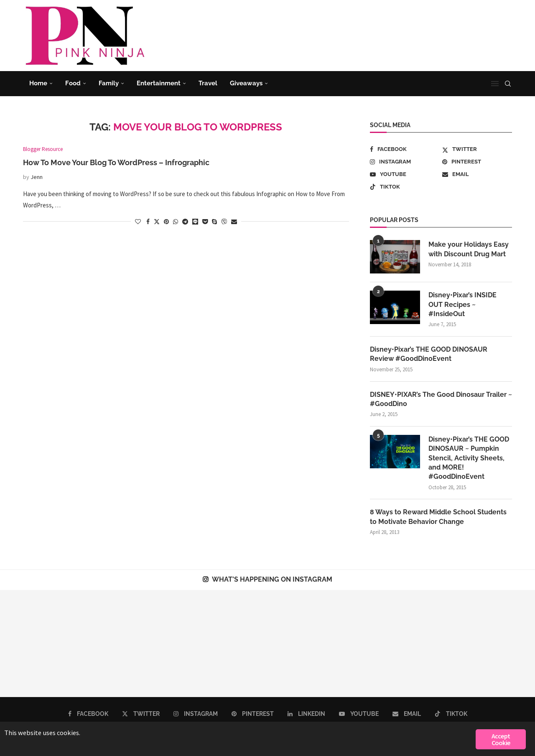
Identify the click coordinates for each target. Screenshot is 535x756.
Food (73, 83)
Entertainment (159, 83)
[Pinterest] (477, 162)
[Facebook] (405, 149)
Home (38, 83)
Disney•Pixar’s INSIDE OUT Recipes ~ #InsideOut (462, 304)
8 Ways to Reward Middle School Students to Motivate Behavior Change (438, 517)
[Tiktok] (405, 187)
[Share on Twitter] (157, 222)
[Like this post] (138, 222)
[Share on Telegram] (185, 222)
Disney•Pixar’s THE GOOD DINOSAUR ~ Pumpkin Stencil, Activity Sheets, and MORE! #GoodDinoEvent (469, 458)
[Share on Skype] (214, 222)
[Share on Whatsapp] (176, 222)
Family (109, 83)
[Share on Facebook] (148, 222)
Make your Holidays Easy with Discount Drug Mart (469, 249)
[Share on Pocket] (205, 222)
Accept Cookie (501, 739)
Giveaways (246, 83)
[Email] (477, 174)
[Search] (508, 84)
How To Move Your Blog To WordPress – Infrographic (116, 162)
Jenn (37, 177)
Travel (208, 83)
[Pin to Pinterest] (166, 222)
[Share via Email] (234, 222)
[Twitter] (477, 149)
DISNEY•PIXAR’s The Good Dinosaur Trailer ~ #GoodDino (441, 399)
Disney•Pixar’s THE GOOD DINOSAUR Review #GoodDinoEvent (429, 354)
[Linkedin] (306, 714)
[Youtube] (405, 174)
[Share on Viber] (224, 222)
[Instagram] (405, 162)
